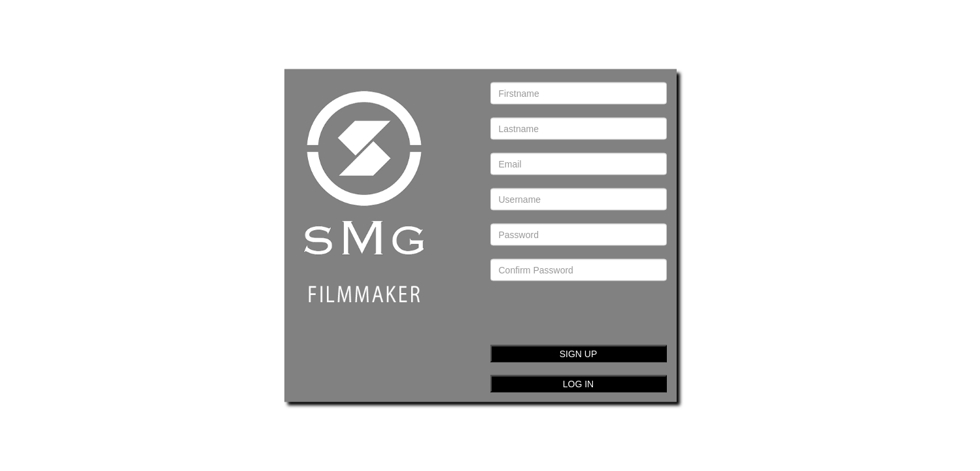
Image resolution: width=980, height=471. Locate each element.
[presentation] (584, 306)
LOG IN (578, 384)
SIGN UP (579, 354)
